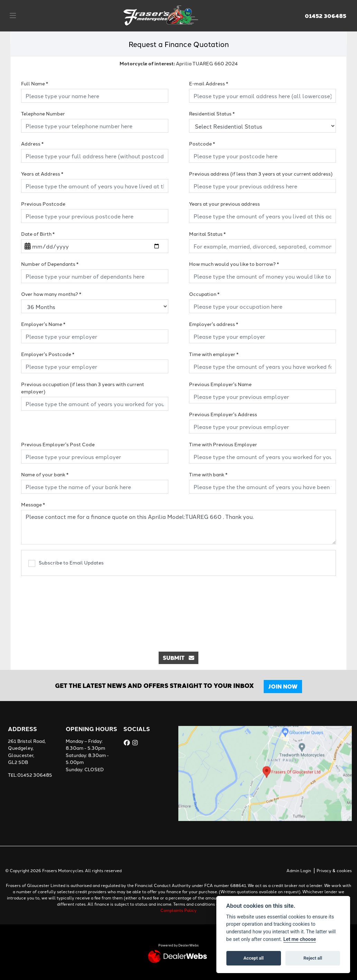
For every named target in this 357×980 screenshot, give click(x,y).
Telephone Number (43, 113)
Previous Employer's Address (223, 414)
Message (33, 504)
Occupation (204, 294)
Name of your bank (45, 474)
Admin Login (299, 870)
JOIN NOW (283, 686)
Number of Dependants (50, 264)
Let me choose (300, 939)
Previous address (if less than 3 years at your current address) (261, 174)
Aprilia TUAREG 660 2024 (179, 63)
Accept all (254, 958)
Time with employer (214, 354)
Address (32, 143)
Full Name (35, 83)
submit (178, 658)
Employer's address (214, 324)
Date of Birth (38, 234)
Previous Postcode (43, 204)
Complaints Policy (178, 910)
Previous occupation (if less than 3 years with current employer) (83, 388)
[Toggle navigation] (13, 16)
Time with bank (208, 474)
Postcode (202, 143)
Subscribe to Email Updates (66, 563)
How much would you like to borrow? (234, 264)
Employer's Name (43, 324)
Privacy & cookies (334, 870)
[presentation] (179, 610)
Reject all (313, 958)
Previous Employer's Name (220, 384)
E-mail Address (209, 83)
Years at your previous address (224, 204)
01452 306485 (326, 16)
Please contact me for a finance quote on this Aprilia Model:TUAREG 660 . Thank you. (178, 527)
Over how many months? (51, 294)
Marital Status (207, 234)
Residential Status (212, 113)
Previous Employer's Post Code (58, 444)
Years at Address (42, 174)
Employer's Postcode (48, 354)
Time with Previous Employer (223, 444)
